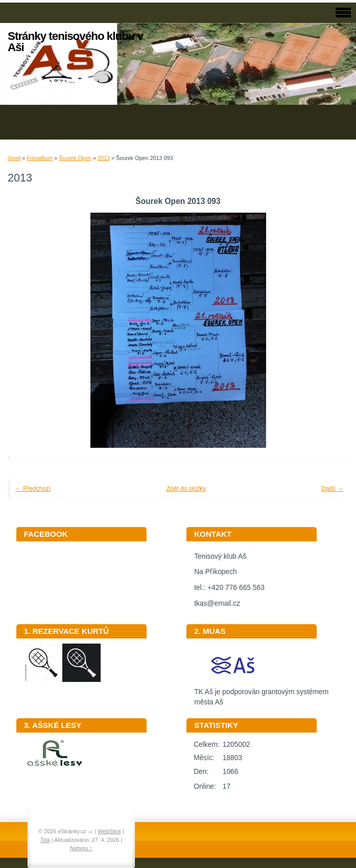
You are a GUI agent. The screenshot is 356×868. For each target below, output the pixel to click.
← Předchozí (33, 489)
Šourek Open (75, 158)
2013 (104, 158)
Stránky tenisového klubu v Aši (75, 42)
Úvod (14, 158)
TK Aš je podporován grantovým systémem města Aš (261, 694)
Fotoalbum (40, 158)
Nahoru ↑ (81, 848)
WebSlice (110, 831)
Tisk (45, 840)
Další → (332, 489)
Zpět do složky (186, 489)
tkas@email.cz (217, 603)
